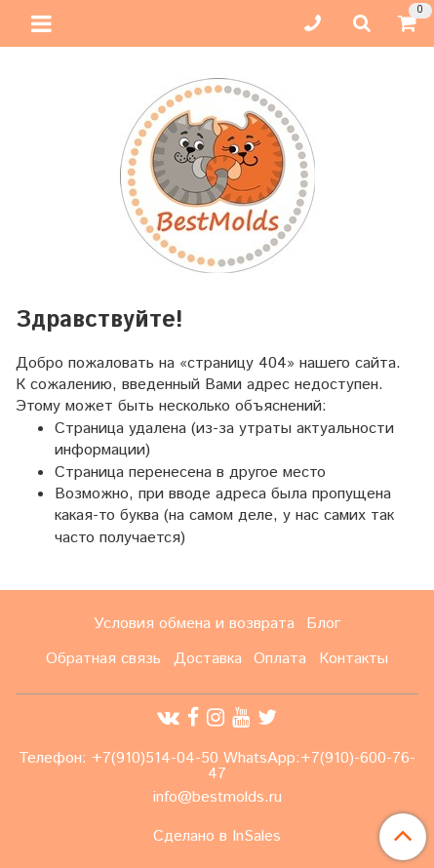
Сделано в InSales (217, 837)
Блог (323, 624)
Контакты (354, 659)
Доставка (208, 659)
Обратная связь (103, 659)
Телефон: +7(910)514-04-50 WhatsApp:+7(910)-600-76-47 (217, 766)
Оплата (280, 659)
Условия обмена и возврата (194, 624)
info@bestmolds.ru (217, 797)
